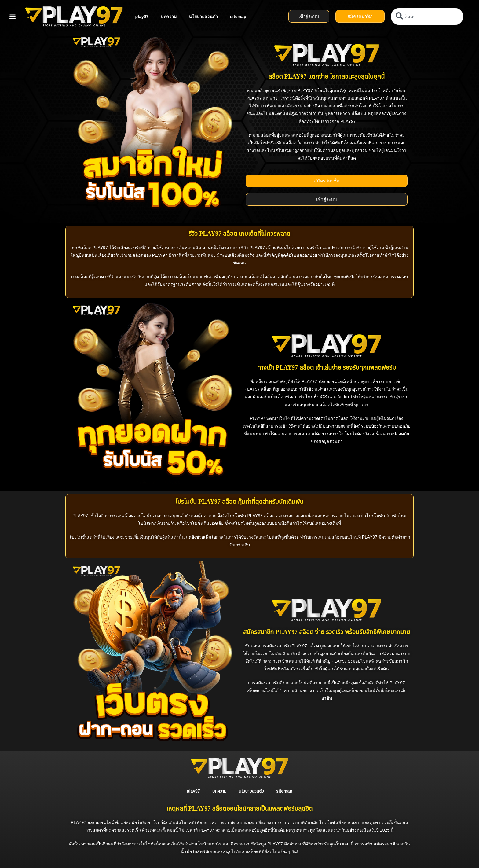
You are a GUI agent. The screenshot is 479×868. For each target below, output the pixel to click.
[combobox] (427, 17)
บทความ (169, 17)
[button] (12, 16)
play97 (142, 17)
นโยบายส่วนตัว (203, 17)
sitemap (238, 17)
